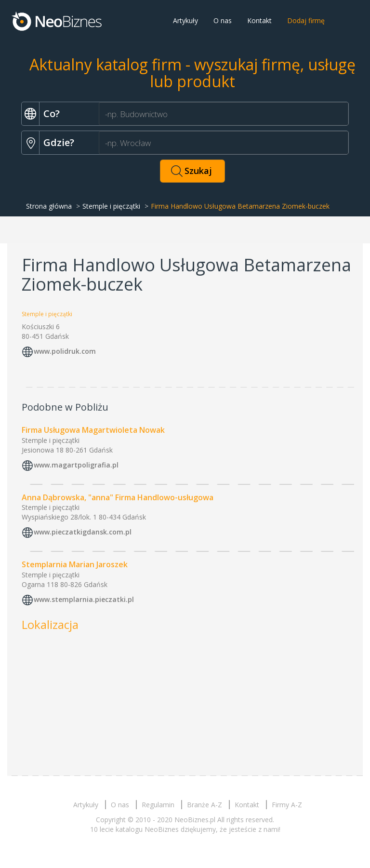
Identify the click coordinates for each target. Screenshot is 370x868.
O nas (223, 20)
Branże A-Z (205, 805)
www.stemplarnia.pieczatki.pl (84, 600)
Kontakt (259, 20)
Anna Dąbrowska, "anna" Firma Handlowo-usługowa (118, 497)
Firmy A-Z (287, 805)
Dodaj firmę (306, 20)
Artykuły (185, 20)
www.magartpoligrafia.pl (76, 465)
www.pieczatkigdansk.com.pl (83, 532)
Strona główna (49, 206)
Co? (52, 114)
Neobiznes (57, 21)
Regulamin (158, 805)
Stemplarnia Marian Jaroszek (75, 564)
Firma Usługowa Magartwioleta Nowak (93, 430)
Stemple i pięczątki (111, 206)
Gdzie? (59, 142)
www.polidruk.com (65, 351)
